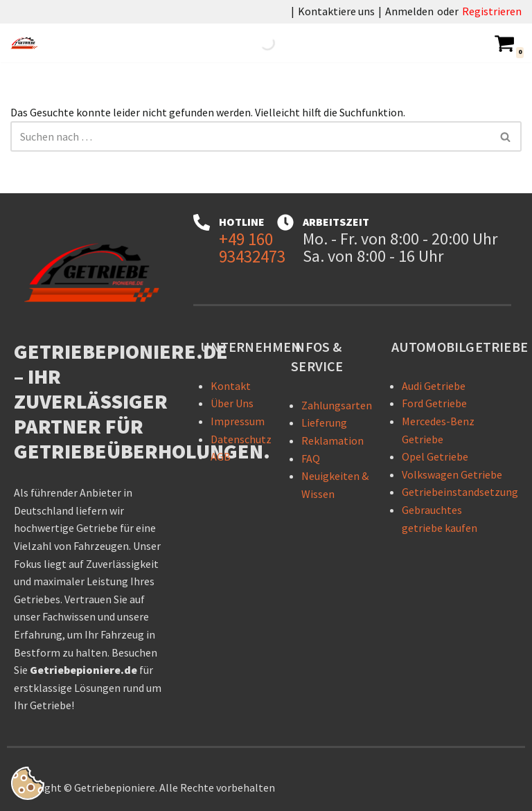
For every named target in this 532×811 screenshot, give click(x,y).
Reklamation (332, 440)
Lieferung (324, 423)
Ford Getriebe (434, 404)
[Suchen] (250, 136)
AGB (221, 457)
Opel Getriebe (435, 457)
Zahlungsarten (337, 405)
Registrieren (492, 11)
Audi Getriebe (434, 386)
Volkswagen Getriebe (452, 474)
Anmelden (409, 11)
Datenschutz (241, 439)
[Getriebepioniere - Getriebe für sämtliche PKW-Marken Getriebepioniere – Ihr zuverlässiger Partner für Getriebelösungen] (28, 43)
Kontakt (231, 386)
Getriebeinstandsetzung (460, 492)
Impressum (238, 421)
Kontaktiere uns (336, 11)
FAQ (311, 458)
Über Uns (232, 404)
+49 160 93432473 (252, 248)
